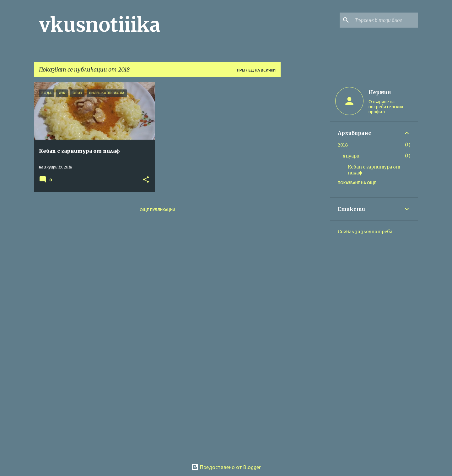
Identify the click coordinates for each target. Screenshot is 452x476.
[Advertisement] (305, 176)
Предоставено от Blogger (226, 467)
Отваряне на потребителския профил (386, 107)
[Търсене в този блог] (385, 20)
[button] (146, 180)
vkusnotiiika (100, 25)
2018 (343, 145)
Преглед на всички (256, 70)
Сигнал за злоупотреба (365, 232)
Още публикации (157, 210)
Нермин (380, 92)
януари (351, 156)
